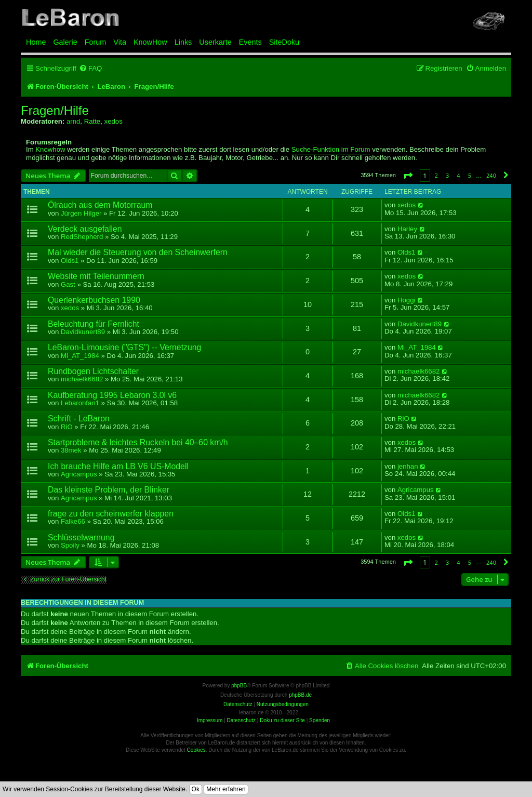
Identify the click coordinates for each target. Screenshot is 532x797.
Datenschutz (241, 720)
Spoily (70, 545)
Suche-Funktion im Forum (331, 150)
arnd (73, 121)
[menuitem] (90, 68)
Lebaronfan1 (80, 403)
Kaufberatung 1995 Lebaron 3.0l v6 (112, 395)
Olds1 (70, 261)
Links (183, 42)
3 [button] (447, 175)
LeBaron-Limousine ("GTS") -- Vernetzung (124, 347)
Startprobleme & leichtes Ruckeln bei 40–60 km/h (138, 442)
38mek (71, 450)
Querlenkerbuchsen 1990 (94, 300)
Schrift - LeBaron (79, 419)
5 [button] (470, 175)
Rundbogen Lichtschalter (93, 371)
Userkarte (215, 42)
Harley (407, 229)
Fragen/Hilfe (55, 111)
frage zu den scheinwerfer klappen (111, 514)
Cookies (196, 750)
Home (36, 42)
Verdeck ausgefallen (85, 229)
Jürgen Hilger (81, 213)
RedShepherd (82, 237)
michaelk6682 (82, 379)
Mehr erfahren (226, 789)
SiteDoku (284, 42)
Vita (120, 42)
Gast (68, 284)
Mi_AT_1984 (80, 356)
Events (250, 42)
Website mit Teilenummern (96, 276)
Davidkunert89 (83, 332)
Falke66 (73, 521)
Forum (96, 42)
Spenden (320, 720)
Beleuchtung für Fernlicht (94, 324)
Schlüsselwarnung (81, 537)
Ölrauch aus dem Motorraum (100, 205)
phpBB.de (300, 695)
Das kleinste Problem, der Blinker (109, 490)
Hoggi (406, 300)
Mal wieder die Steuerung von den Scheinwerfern (138, 252)
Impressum (210, 720)
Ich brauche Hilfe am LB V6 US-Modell (118, 466)
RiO (67, 427)
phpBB (239, 686)
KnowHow (150, 42)
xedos (114, 121)
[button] (408, 175)
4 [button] (458, 175)
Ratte (92, 121)
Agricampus (79, 474)
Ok (196, 789)
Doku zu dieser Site (282, 720)
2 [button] (436, 175)
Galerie (65, 42)
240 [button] (491, 175)
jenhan (408, 467)
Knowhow (50, 150)
